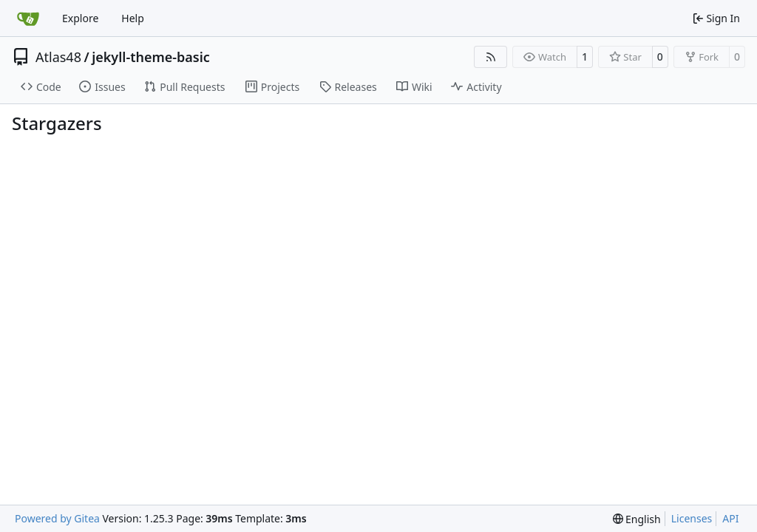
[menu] (637, 519)
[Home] (28, 18)
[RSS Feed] (491, 57)
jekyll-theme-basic (151, 57)
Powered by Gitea (57, 518)
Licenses (692, 518)
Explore (80, 18)
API (730, 518)
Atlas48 (58, 57)
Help (133, 18)
